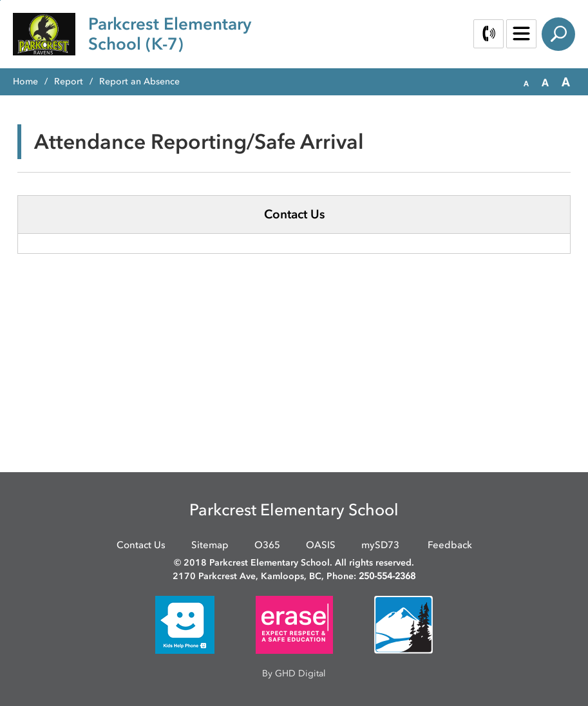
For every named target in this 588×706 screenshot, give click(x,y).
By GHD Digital (294, 673)
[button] (526, 82)
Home (25, 81)
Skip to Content (0, 0)
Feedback (450, 545)
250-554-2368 (387, 576)
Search (558, 34)
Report (69, 81)
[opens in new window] (185, 624)
